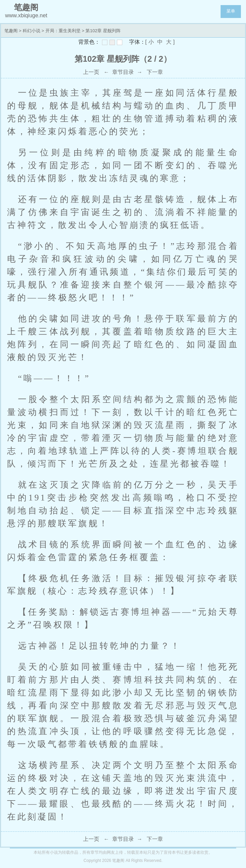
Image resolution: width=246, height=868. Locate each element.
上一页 (91, 72)
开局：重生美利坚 (63, 31)
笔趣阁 (11, 31)
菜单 (231, 11)
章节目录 (123, 72)
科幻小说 (32, 31)
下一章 (155, 72)
